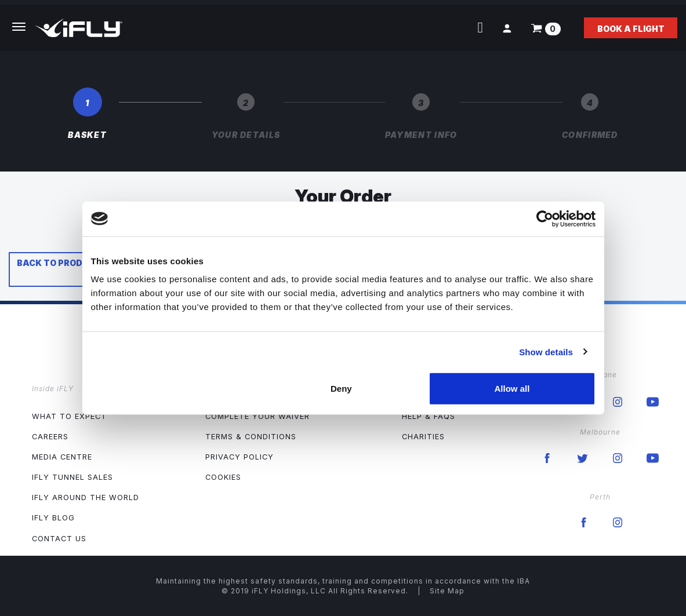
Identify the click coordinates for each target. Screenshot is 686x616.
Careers (50, 437)
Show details (546, 351)
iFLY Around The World (86, 497)
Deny (341, 389)
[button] (507, 28)
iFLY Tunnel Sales (72, 477)
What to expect (69, 416)
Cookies (223, 477)
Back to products (62, 263)
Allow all (512, 389)
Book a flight (631, 29)
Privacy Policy (239, 457)
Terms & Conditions (251, 437)
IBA (524, 581)
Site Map (447, 591)
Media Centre (62, 457)
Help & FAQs (429, 416)
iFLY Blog (53, 518)
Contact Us (59, 539)
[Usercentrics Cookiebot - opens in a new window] (545, 218)
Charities (423, 437)
